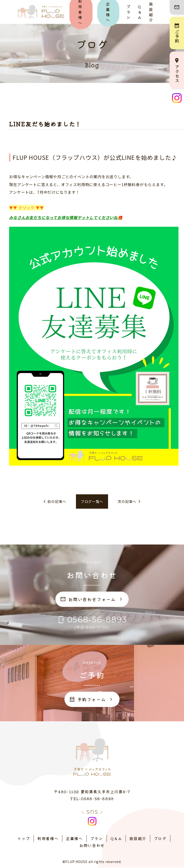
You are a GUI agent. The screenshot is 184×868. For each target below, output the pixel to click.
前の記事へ (53, 502)
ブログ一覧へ (92, 502)
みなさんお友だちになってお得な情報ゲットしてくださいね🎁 (66, 217)
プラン (129, 12)
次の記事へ (131, 502)
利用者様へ (48, 839)
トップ (24, 839)
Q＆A (140, 12)
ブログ (160, 839)
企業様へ (74, 839)
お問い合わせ (92, 846)
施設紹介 (151, 12)
